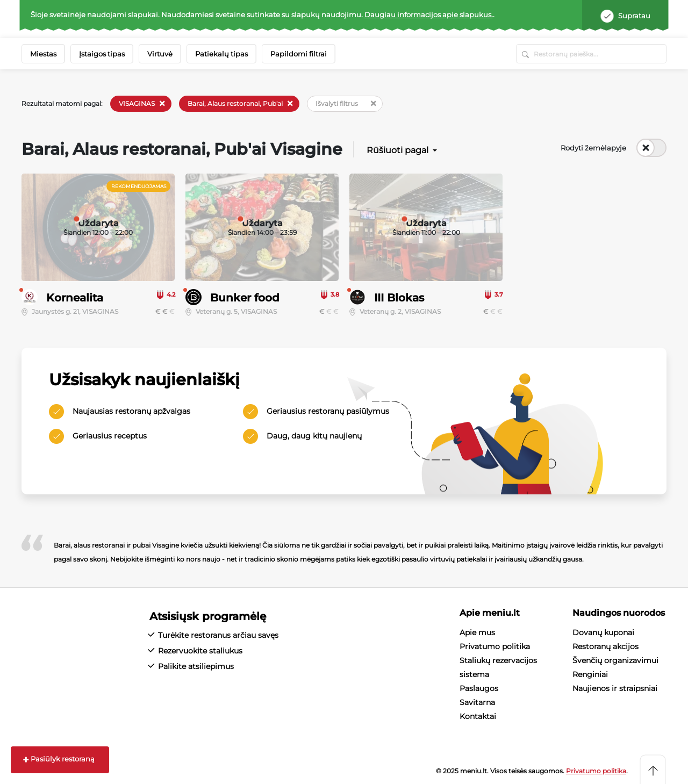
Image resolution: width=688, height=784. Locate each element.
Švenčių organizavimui (615, 660)
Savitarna (477, 702)
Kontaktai (478, 716)
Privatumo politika (495, 646)
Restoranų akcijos (605, 646)
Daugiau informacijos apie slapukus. (429, 15)
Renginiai (590, 674)
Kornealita (75, 298)
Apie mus (477, 632)
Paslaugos (479, 688)
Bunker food (245, 298)
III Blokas (399, 298)
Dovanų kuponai (603, 632)
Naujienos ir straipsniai (615, 688)
